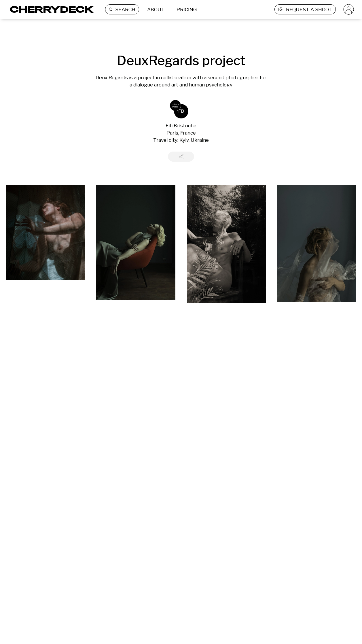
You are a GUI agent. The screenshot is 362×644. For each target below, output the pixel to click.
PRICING (187, 10)
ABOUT (156, 10)
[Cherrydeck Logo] (50, 9)
